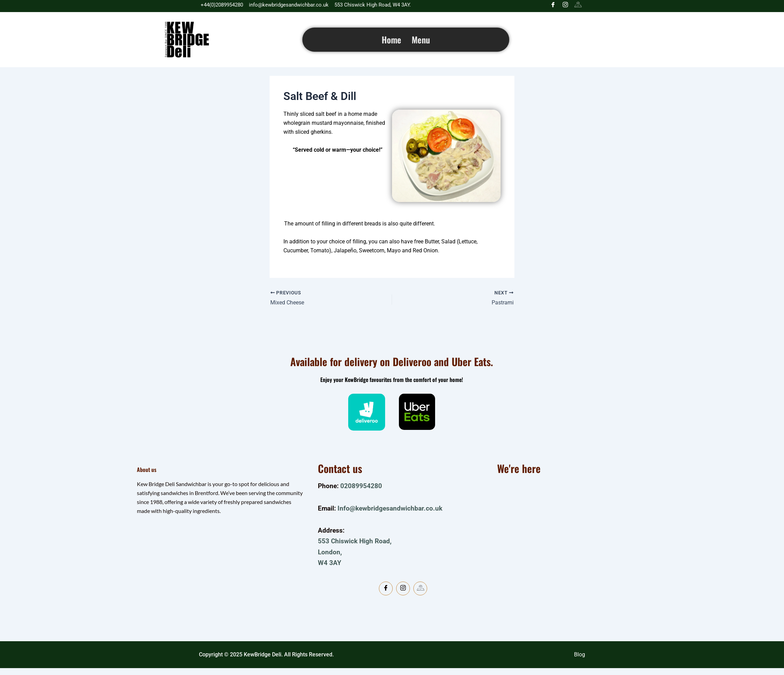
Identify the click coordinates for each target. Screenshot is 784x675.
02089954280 (361, 486)
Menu (421, 39)
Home (391, 39)
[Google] (578, 5)
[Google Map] (420, 588)
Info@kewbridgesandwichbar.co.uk (390, 508)
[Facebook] (553, 5)
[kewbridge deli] (571, 548)
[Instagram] (565, 5)
